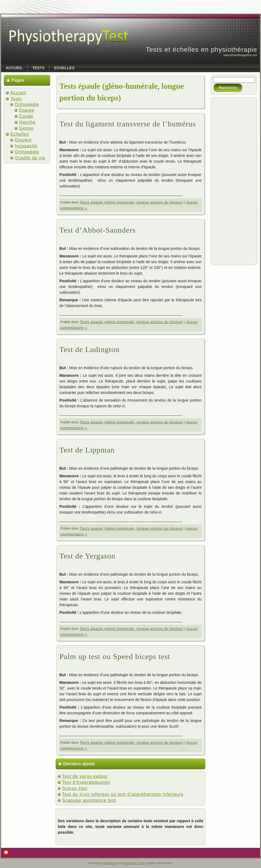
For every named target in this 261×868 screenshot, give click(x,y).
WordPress (110, 863)
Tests (16, 99)
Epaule (27, 110)
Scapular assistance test (89, 800)
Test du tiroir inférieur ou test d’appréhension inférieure (123, 794)
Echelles (20, 134)
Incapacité (26, 146)
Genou (26, 128)
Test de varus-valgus (85, 776)
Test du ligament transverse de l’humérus (128, 124)
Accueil (18, 93)
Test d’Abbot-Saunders (98, 230)
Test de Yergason (88, 556)
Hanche (27, 122)
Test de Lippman (87, 450)
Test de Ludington (89, 349)
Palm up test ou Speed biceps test (115, 656)
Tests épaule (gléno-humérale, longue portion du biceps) (131, 202)
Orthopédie (27, 104)
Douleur (23, 140)
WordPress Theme (134, 863)
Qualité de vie (30, 158)
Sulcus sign (75, 788)
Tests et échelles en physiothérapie (201, 49)
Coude (26, 116)
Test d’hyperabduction (86, 782)
